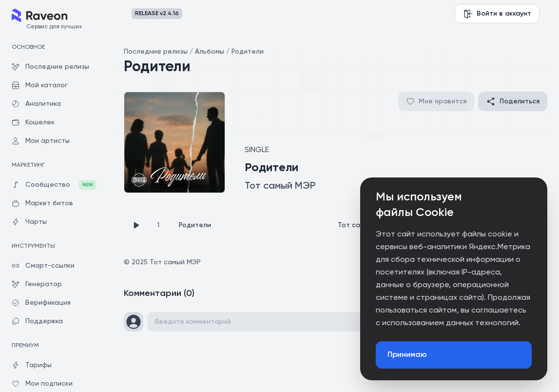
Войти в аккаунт (497, 14)
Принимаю (407, 355)
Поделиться (513, 101)
